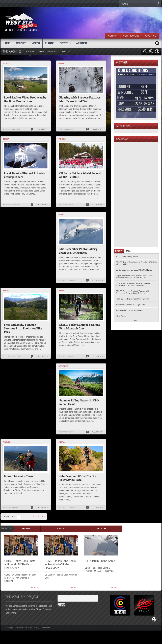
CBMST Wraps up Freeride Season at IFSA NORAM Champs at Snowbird (20, 578)
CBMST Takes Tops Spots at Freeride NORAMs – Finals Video (136, 263)
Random (66, 51)
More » (35, 588)
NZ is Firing (121, 316)
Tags (128, 251)
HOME (7, 43)
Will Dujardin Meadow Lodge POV (130, 305)
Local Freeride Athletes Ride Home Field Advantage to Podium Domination (133, 284)
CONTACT (113, 36)
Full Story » (42, 129)
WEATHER (81, 43)
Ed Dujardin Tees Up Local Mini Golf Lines (134, 270)
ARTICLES (21, 43)
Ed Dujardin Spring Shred (127, 256)
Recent (30, 51)
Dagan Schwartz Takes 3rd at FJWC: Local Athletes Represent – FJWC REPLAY (134, 277)
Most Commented (48, 51)
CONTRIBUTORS (131, 36)
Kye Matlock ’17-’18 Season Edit (130, 310)
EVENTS (64, 43)
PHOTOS (50, 43)
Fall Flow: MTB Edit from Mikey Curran (132, 299)
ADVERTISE (150, 36)
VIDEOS (36, 43)
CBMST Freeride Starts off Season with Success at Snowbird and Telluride (133, 292)
